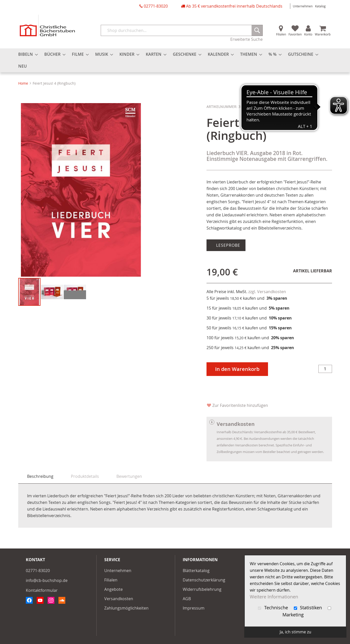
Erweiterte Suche (246, 39)
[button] (28, 191)
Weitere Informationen (274, 597)
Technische (274, 608)
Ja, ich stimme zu (295, 632)
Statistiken (309, 608)
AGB (187, 599)
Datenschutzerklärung (204, 580)
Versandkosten (119, 599)
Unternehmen (303, 6)
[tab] (40, 476)
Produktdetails (85, 476)
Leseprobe (228, 245)
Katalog (320, 6)
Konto (308, 34)
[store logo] (47, 25)
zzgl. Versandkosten (267, 292)
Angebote (114, 589)
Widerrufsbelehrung (202, 589)
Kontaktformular (42, 590)
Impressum (194, 608)
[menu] (175, 60)
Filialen (281, 34)
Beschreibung (40, 476)
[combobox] (182, 30)
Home (23, 83)
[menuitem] (27, 54)
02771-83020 (156, 6)
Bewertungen (129, 476)
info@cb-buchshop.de (47, 580)
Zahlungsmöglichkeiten (126, 608)
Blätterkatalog (196, 571)
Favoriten (295, 34)
